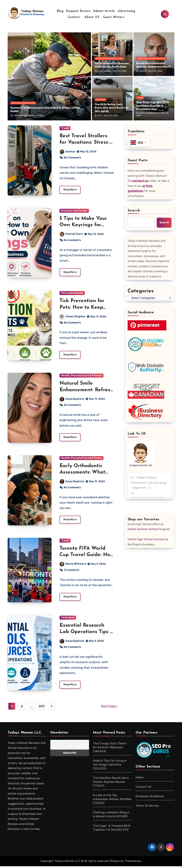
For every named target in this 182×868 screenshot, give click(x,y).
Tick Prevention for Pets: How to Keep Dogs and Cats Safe (83, 308)
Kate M (143, 71)
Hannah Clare (71, 234)
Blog (60, 11)
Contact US (144, 789)
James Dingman (22, 115)
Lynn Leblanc (104, 71)
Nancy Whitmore (73, 565)
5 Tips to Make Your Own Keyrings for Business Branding (83, 225)
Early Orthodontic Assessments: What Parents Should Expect (86, 474)
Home (140, 780)
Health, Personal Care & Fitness (151, 59)
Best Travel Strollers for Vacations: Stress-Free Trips (85, 143)
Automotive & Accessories (23, 103)
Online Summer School (143, 529)
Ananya (67, 152)
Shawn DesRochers (149, 113)
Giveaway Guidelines (150, 798)
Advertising (126, 11)
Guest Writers (114, 17)
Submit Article (104, 11)
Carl (100, 115)
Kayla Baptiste (72, 400)
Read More (70, 190)
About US (91, 17)
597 (42, 708)
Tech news (101, 100)
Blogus (115, 863)
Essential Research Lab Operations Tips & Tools (87, 634)
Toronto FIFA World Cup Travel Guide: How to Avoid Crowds (86, 556)
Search (134, 211)
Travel (140, 98)
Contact (74, 17)
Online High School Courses (146, 539)
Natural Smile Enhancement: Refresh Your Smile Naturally (86, 391)
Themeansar (133, 863)
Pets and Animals (72, 294)
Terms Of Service (147, 808)
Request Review (78, 11)
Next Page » (109, 708)
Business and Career (74, 211)
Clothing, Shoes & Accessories (109, 59)
